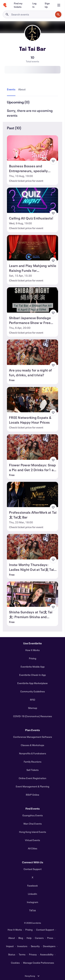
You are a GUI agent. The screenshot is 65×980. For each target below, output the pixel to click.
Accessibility (47, 954)
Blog (21, 938)
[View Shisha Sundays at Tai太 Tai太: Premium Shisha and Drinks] (32, 594)
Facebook (32, 886)
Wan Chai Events (33, 824)
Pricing (33, 658)
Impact (10, 946)
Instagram (32, 902)
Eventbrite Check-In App (32, 675)
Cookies (15, 963)
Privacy (33, 954)
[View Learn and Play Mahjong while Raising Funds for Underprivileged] (32, 248)
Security (35, 946)
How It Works (32, 650)
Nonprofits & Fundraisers (33, 753)
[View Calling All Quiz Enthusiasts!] (32, 200)
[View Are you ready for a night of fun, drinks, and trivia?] (32, 352)
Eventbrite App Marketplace (32, 683)
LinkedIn (32, 894)
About (12, 938)
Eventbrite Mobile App (33, 667)
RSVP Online (32, 795)
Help (29, 938)
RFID (33, 700)
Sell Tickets (33, 770)
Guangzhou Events (33, 815)
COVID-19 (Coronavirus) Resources (33, 716)
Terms (22, 954)
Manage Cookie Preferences (39, 963)
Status (12, 954)
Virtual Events (32, 840)
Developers (49, 946)
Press (50, 938)
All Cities (33, 848)
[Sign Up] (47, 5)
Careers (39, 938)
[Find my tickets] (19, 5)
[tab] (12, 90)
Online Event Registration (32, 778)
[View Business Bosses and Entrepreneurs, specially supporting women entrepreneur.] (32, 148)
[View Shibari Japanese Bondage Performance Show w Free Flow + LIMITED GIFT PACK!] (32, 300)
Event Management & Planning (32, 786)
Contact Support (33, 869)
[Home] (5, 5)
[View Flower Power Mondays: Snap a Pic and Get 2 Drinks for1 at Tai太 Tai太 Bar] (32, 447)
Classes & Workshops (32, 745)
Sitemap (33, 708)
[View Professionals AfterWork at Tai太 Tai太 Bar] (32, 495)
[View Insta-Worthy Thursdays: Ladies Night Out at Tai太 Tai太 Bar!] (32, 547)
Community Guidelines (33, 691)
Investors (22, 946)
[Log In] (34, 5)
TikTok (32, 910)
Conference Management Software (33, 737)
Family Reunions (33, 762)
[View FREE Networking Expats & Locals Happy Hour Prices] (32, 400)
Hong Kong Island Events (33, 832)
